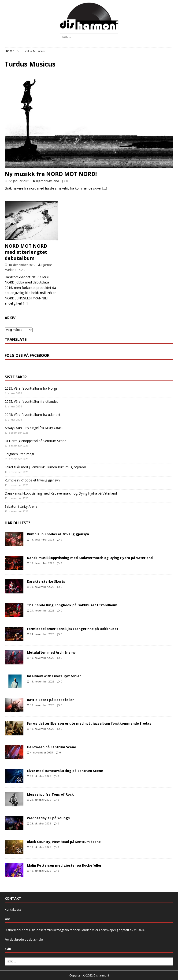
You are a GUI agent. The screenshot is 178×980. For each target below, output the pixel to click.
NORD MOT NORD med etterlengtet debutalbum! (26, 252)
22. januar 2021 (19, 181)
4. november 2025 (41, 752)
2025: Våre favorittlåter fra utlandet (31, 401)
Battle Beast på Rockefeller (50, 700)
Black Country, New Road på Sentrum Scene (64, 842)
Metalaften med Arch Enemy (51, 652)
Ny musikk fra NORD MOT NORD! (51, 174)
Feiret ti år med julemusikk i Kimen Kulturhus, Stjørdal (45, 467)
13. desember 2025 (42, 539)
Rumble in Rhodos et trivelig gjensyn (32, 480)
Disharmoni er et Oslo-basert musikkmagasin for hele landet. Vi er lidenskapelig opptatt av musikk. (75, 930)
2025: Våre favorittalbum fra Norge (31, 388)
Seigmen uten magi (19, 454)
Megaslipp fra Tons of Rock (50, 794)
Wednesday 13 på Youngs (48, 818)
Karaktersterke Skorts (46, 581)
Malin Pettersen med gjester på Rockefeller (64, 865)
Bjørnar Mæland (48, 181)
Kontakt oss (13, 909)
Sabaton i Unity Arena (21, 506)
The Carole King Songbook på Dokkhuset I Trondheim (72, 605)
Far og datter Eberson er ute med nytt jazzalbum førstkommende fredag (89, 723)
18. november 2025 (42, 681)
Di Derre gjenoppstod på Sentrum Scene (35, 441)
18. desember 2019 (22, 265)
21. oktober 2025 (41, 823)
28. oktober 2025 (41, 776)
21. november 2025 (42, 634)
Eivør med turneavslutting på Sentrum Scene (65, 771)
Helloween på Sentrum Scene (52, 747)
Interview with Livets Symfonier (54, 676)
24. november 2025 (42, 610)
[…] (105, 188)
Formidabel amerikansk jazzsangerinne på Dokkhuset (73, 629)
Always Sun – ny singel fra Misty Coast (34, 428)
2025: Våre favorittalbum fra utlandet (33, 415)
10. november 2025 (42, 705)
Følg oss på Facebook (27, 355)
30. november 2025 (42, 587)
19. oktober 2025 (41, 847)
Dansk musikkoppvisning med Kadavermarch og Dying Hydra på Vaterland (61, 493)
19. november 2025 (42, 658)
